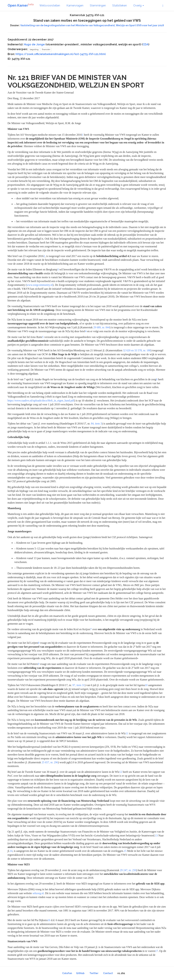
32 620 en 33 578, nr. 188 (137, 350)
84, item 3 (96, 424)
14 (11, 851)
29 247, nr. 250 (128, 870)
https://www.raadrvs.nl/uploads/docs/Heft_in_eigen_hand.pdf (41, 401)
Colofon (67, 973)
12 (121, 772)
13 (156, 835)
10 (146, 685)
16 (49, 920)
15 (125, 851)
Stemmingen (98, 6)
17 (157, 951)
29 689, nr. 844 (101, 327)
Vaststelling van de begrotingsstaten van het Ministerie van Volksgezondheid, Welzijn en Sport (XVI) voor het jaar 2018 (92, 25)
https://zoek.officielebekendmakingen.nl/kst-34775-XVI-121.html (61, 54)
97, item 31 (78, 685)
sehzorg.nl (38, 893)
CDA (146, 44)
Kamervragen (75, 6)
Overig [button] (139, 6)
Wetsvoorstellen (50, 6)
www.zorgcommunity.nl (40, 285)
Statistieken (120, 6)
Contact (108, 973)
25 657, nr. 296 (50, 762)
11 (127, 733)
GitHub (80, 973)
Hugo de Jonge (34, 44)
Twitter (94, 973)
